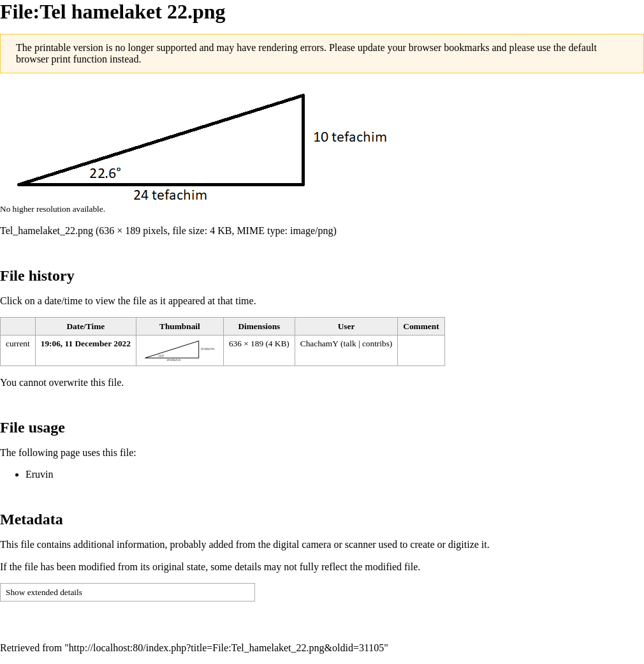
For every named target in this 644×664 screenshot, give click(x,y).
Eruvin (40, 474)
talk (350, 343)
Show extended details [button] (44, 592)
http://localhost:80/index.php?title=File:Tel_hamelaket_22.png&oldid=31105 (226, 648)
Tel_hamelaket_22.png (47, 231)
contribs (376, 343)
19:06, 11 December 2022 (86, 343)
